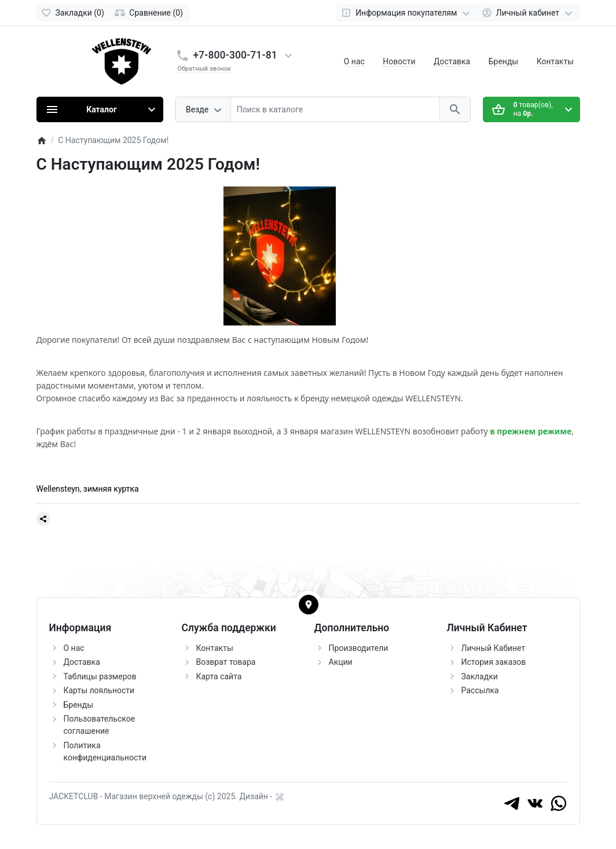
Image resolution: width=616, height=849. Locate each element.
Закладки (480, 676)
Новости (399, 61)
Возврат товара (226, 662)
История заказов (494, 662)
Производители (359, 648)
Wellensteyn (58, 489)
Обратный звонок (204, 69)
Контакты (555, 61)
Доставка (452, 61)
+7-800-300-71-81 (235, 55)
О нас (354, 61)
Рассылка (480, 690)
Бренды (504, 61)
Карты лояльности (99, 690)
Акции (341, 662)
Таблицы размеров (100, 676)
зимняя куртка (111, 489)
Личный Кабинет (494, 648)
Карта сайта (219, 676)
